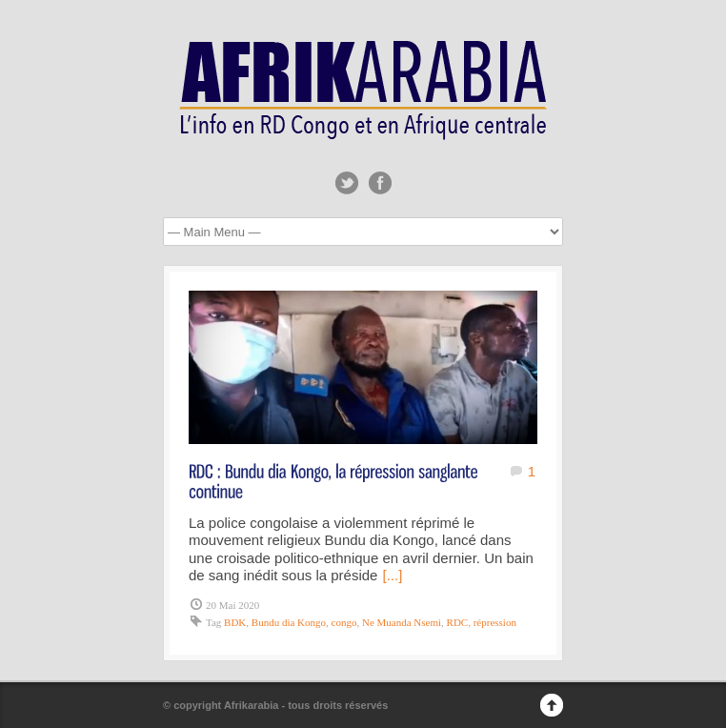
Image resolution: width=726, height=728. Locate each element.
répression (495, 622)
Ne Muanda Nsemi (402, 622)
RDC (458, 622)
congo (344, 622)
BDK (235, 622)
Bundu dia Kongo (289, 622)
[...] (392, 575)
